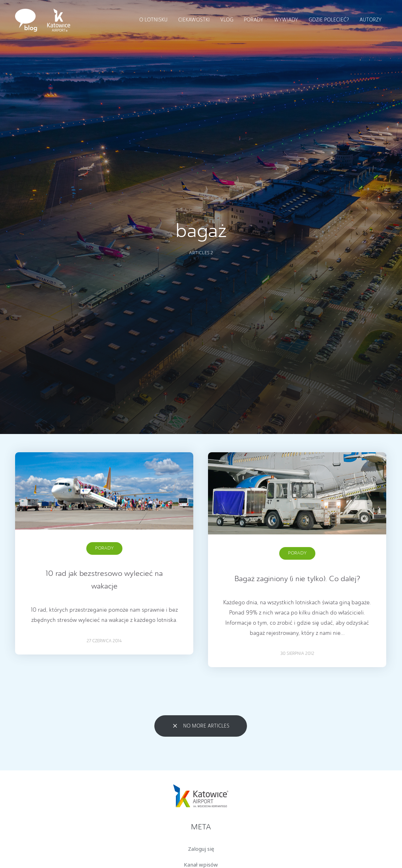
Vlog (227, 20)
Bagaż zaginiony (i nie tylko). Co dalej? (297, 579)
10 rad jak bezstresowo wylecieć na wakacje (104, 580)
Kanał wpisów (201, 864)
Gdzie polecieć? (329, 20)
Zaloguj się (201, 849)
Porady (254, 20)
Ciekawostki (194, 20)
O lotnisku (153, 20)
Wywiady (286, 20)
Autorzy (371, 20)
